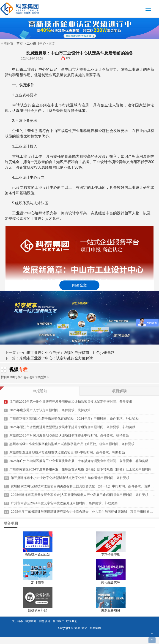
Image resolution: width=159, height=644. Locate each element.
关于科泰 (17, 621)
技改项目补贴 (38, 610)
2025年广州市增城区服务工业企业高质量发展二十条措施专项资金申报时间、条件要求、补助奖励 (79, 459)
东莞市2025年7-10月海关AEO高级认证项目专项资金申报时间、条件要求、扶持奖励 (69, 433)
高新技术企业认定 (38, 554)
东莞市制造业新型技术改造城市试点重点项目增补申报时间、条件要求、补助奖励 (67, 450)
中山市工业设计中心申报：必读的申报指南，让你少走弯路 (67, 353)
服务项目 (45, 621)
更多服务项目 (111, 610)
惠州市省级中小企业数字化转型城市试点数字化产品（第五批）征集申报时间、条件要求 (72, 442)
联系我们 (72, 621)
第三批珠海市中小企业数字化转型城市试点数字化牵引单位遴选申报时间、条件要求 (70, 476)
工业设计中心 (36, 43)
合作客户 (58, 621)
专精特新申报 (111, 554)
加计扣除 (38, 582)
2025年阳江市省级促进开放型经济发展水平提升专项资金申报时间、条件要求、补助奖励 (72, 425)
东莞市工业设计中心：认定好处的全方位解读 (56, 358)
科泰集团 (95, 628)
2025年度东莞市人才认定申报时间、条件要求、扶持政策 (50, 408)
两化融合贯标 (111, 582)
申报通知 (31, 621)
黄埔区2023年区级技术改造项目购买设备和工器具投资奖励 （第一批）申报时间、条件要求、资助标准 (84, 484)
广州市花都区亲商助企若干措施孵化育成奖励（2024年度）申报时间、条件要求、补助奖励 (74, 416)
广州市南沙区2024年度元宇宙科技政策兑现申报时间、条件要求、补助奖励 (64, 501)
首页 (20, 43)
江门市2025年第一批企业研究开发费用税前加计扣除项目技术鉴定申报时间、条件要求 (71, 400)
